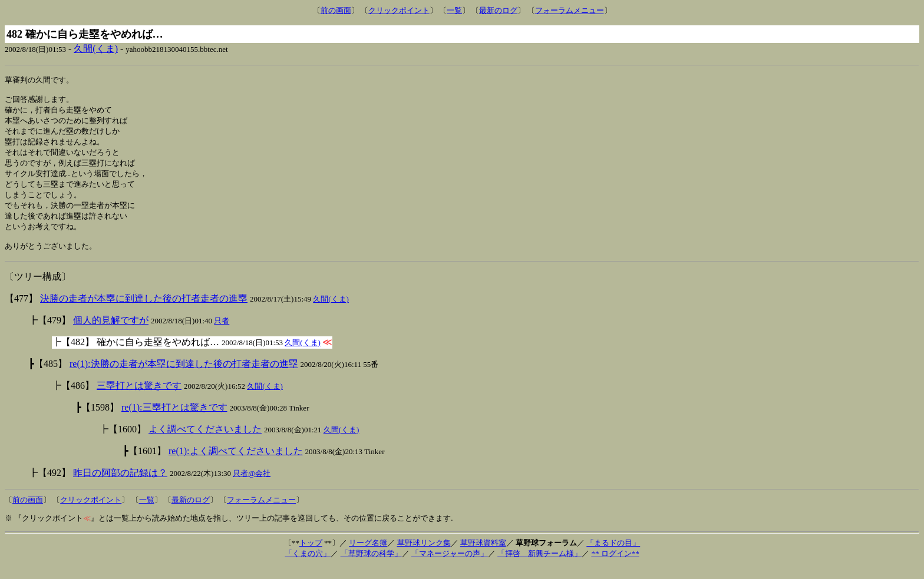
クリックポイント (399, 10)
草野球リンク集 (424, 555)
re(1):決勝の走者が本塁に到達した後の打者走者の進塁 (184, 376)
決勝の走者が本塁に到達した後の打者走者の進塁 (144, 311)
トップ (311, 555)
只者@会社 (252, 486)
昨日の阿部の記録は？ (120, 485)
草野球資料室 (483, 555)
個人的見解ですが (111, 332)
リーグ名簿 (368, 555)
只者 (222, 333)
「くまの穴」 (308, 566)
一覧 (454, 10)
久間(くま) (96, 49)
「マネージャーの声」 (450, 566)
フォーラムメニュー (570, 10)
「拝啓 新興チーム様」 (539, 566)
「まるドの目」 (613, 555)
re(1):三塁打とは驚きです (174, 420)
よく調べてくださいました (205, 441)
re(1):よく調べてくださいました (236, 463)
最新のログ (498, 10)
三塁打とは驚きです (139, 398)
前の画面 (336, 10)
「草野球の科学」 (371, 566)
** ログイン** (615, 566)
